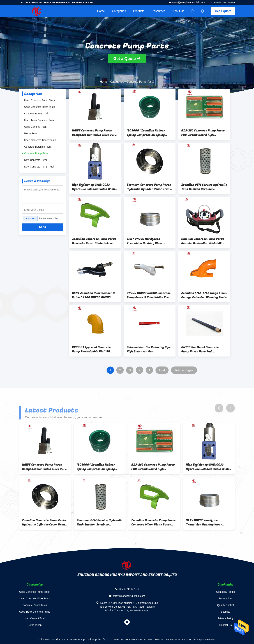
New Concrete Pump (36, 160)
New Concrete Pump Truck (39, 167)
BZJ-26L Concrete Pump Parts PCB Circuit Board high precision (203, 133)
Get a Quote (223, 11)
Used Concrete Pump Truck (40, 100)
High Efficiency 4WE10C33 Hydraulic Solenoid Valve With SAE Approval (93, 187)
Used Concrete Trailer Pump (40, 140)
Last (162, 370)
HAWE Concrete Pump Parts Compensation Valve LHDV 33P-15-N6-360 (94, 133)
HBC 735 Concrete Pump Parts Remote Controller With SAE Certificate (203, 241)
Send (42, 227)
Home (101, 11)
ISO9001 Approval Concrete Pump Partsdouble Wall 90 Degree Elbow (91, 349)
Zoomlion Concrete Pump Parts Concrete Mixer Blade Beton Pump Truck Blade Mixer (94, 241)
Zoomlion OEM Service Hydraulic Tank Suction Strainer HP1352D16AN (204, 187)
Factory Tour (225, 598)
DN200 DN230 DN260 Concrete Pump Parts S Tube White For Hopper (149, 295)
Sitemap (226, 612)
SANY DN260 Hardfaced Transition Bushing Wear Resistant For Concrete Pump (148, 241)
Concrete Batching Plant (38, 147)
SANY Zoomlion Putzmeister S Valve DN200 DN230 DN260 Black (93, 295)
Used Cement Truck (35, 127)
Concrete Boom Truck (36, 114)
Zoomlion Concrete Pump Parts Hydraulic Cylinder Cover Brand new (149, 187)
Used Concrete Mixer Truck (40, 107)
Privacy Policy (226, 618)
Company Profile (226, 592)
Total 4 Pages (184, 370)
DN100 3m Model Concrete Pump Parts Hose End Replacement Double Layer (200, 349)
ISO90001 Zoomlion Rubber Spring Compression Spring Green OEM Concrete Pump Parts (146, 133)
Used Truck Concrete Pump (40, 120)
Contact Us (226, 625)
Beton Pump (31, 133)
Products (139, 11)
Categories (119, 11)
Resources (158, 11)
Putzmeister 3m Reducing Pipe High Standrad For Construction (149, 349)
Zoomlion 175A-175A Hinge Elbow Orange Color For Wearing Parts (204, 295)
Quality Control (226, 605)
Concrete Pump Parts (36, 153)
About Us (179, 11)
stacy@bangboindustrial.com (188, 3)
